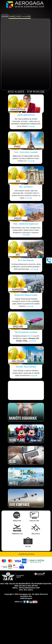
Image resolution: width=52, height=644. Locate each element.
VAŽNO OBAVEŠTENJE (26, 115)
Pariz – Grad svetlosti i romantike (26, 152)
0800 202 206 (20, 586)
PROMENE (12, 16)
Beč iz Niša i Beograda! (26, 260)
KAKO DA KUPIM (26, 16)
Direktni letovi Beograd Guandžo (26, 295)
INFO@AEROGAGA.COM (29, 588)
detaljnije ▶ (31, 126)
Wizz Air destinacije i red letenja (26, 332)
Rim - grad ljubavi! (26, 187)
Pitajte (18, 16)
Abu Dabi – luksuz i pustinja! (26, 367)
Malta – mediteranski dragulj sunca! (26, 224)
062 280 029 (33, 586)
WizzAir (30, 336)
